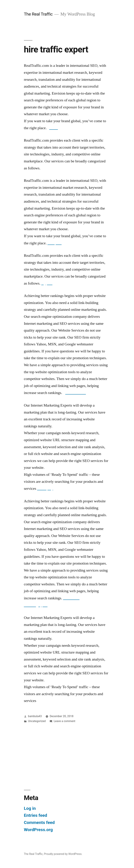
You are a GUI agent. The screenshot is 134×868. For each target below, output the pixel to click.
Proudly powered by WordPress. (63, 854)
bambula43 (35, 716)
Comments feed (39, 822)
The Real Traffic (38, 14)
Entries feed (36, 815)
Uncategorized (37, 721)
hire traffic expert (56, 49)
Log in (30, 808)
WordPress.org (38, 830)
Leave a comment (65, 721)
